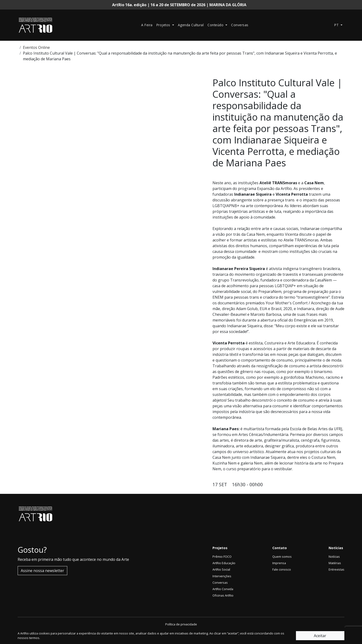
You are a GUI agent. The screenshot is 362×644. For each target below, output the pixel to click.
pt (337, 25)
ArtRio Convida (223, 589)
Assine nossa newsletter (42, 571)
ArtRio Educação (224, 563)
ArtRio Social (221, 569)
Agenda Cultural (191, 25)
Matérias (335, 563)
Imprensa (279, 563)
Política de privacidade (181, 624)
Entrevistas (336, 569)
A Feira (147, 25)
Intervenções (222, 576)
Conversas (240, 25)
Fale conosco (282, 569)
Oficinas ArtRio (223, 595)
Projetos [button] (164, 25)
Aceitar (320, 636)
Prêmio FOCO (222, 557)
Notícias (334, 557)
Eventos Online (36, 47)
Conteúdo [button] (216, 25)
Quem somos (282, 557)
